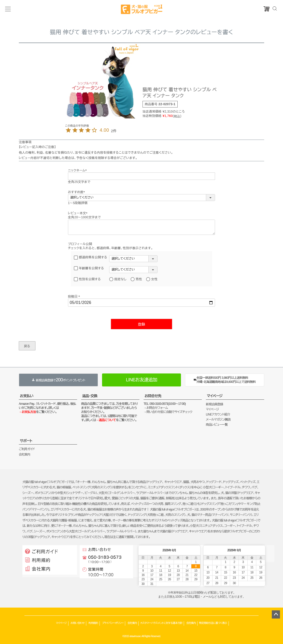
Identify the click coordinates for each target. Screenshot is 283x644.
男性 (136, 279)
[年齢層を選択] (133, 270)
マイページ (215, 396)
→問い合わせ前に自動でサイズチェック (168, 412)
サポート (26, 441)
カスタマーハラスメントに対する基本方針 (161, 623)
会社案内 (25, 454)
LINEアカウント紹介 (218, 414)
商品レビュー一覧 (217, 425)
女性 (152, 279)
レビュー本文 (79, 213)
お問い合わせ (77, 623)
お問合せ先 (153, 396)
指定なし (118, 279)
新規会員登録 (214, 404)
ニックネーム (78, 170)
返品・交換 (90, 396)
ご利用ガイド (27, 449)
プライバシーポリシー (113, 623)
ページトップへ (276, 614)
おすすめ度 (77, 192)
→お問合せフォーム (156, 408)
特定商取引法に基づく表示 (213, 623)
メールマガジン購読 (218, 420)
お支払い (27, 396)
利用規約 (93, 623)
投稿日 (75, 297)
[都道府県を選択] (133, 259)
